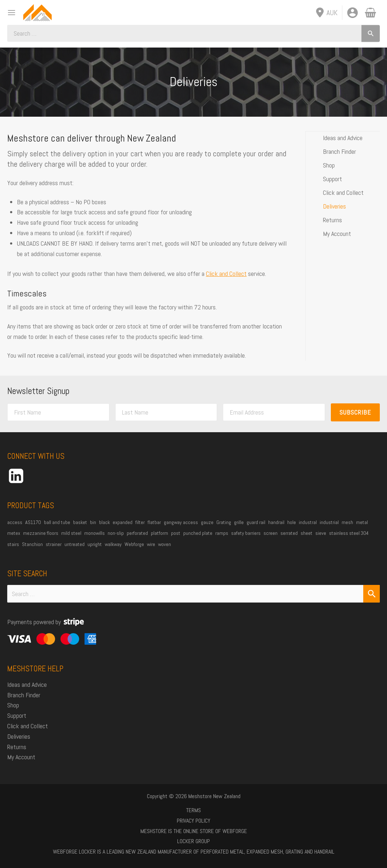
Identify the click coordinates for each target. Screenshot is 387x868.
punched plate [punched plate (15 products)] (198, 533)
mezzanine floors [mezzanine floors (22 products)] (41, 533)
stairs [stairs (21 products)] (13, 544)
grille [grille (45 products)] (239, 522)
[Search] (371, 33)
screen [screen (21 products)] (271, 533)
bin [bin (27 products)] (93, 522)
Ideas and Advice (343, 137)
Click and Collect (226, 274)
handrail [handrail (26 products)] (276, 522)
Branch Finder (339, 151)
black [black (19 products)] (104, 522)
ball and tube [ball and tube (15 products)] (57, 522)
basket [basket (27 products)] (80, 522)
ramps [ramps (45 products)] (222, 533)
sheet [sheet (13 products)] (307, 533)
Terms (193, 810)
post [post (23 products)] (176, 533)
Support (332, 178)
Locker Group (193, 841)
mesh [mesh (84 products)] (347, 522)
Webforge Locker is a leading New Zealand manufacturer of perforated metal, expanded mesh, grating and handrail (194, 852)
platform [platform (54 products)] (159, 533)
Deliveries (334, 206)
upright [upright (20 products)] (95, 544)
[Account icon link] (352, 13)
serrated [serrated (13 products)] (289, 533)
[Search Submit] (372, 594)
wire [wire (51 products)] (151, 544)
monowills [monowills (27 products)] (94, 533)
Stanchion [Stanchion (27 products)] (32, 544)
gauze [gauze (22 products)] (207, 522)
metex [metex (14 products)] (14, 533)
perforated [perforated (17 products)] (137, 533)
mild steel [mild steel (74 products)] (71, 533)
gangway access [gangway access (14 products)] (181, 522)
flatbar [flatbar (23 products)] (154, 522)
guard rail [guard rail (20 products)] (256, 522)
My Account (337, 233)
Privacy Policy (193, 821)
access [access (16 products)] (15, 522)
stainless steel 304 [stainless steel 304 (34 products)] (349, 533)
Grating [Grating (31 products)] (224, 522)
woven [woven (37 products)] (165, 544)
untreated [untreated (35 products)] (75, 544)
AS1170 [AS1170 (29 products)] (33, 522)
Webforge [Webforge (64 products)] (134, 544)
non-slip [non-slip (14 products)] (116, 533)
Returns (332, 220)
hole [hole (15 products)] (292, 522)
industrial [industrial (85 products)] (329, 522)
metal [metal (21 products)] (362, 522)
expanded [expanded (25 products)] (123, 522)
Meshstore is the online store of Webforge (194, 831)
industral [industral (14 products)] (308, 522)
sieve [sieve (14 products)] (321, 533)
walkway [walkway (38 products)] (113, 544)
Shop (329, 165)
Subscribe (355, 412)
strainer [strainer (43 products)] (54, 544)
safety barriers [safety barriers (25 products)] (246, 533)
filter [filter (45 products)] (140, 522)
